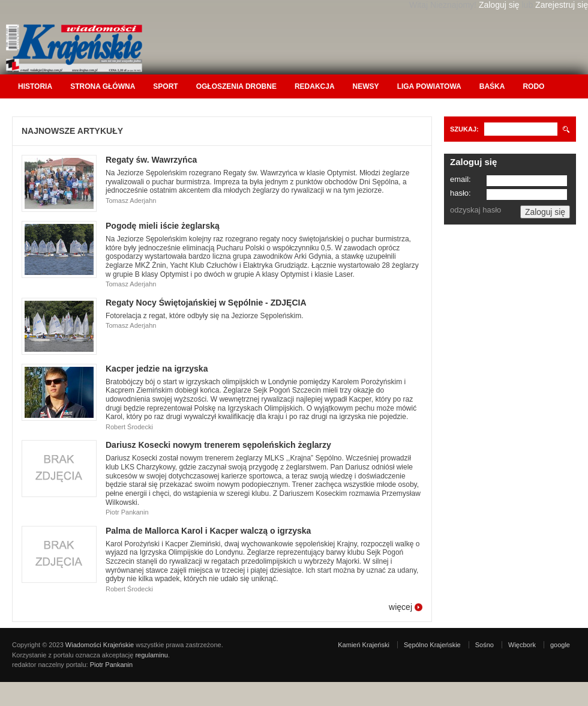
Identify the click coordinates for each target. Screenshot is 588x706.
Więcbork (522, 645)
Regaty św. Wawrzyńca (151, 160)
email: (460, 179)
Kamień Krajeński (364, 645)
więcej (400, 607)
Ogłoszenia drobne (236, 86)
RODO (533, 86)
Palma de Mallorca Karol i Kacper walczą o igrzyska (208, 531)
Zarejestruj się (562, 5)
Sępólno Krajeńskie (432, 645)
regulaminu (151, 655)
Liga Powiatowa (429, 86)
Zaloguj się (499, 5)
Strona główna (103, 86)
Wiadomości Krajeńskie (100, 645)
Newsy (366, 86)
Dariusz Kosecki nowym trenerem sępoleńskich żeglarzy (218, 445)
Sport (165, 86)
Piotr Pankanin (112, 665)
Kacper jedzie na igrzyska (157, 369)
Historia (35, 86)
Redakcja (315, 86)
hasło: (460, 193)
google (560, 645)
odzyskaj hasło (475, 210)
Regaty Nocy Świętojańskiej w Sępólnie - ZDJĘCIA (206, 303)
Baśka (492, 86)
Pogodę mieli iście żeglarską (163, 226)
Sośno (484, 645)
